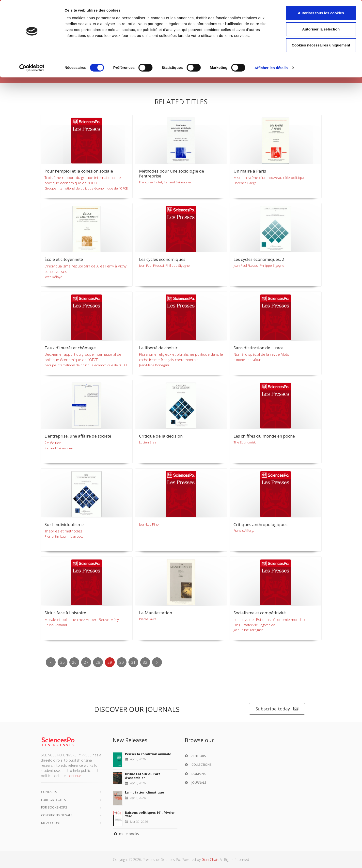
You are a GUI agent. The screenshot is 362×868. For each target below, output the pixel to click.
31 (133, 662)
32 (145, 662)
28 (98, 662)
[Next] (157, 662)
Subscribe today (277, 709)
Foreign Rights (54, 800)
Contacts (49, 792)
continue (74, 776)
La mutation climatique (144, 792)
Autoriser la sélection (321, 29)
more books (126, 834)
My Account (51, 823)
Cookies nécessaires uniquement (321, 45)
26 (74, 662)
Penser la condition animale (148, 754)
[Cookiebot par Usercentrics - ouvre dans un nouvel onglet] (32, 68)
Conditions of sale (57, 815)
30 (122, 662)
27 (86, 662)
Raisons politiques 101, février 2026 (150, 814)
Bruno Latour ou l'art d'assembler (143, 776)
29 (110, 662)
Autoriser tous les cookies (321, 13)
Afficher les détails (271, 68)
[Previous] (51, 662)
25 (63, 662)
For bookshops (54, 807)
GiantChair (210, 860)
